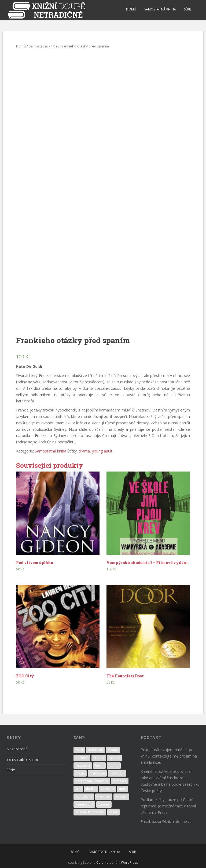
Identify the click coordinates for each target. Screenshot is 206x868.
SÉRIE (188, 9)
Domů (21, 46)
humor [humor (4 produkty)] (114, 765)
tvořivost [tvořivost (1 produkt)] (108, 789)
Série (11, 770)
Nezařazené (17, 749)
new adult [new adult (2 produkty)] (117, 773)
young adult (102, 451)
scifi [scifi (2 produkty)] (78, 789)
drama (84, 451)
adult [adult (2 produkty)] (79, 750)
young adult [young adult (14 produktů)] (84, 804)
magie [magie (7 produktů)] (80, 773)
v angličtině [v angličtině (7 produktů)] (84, 797)
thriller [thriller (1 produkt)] (91, 789)
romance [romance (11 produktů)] (120, 781)
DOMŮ (131, 9)
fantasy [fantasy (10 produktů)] (114, 758)
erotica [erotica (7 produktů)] (99, 758)
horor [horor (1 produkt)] (99, 765)
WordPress (129, 863)
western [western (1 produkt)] (121, 797)
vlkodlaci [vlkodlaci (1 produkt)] (104, 797)
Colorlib (102, 863)
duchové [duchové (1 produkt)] (82, 758)
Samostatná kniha (43, 46)
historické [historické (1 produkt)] (83, 765)
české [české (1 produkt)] (113, 812)
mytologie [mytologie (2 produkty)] (97, 773)
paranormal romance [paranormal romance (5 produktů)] (92, 781)
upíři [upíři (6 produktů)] (123, 789)
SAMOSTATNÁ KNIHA (160, 9)
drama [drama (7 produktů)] (113, 750)
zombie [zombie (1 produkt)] (104, 804)
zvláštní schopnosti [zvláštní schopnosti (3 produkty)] (90, 812)
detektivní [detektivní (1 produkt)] (95, 750)
